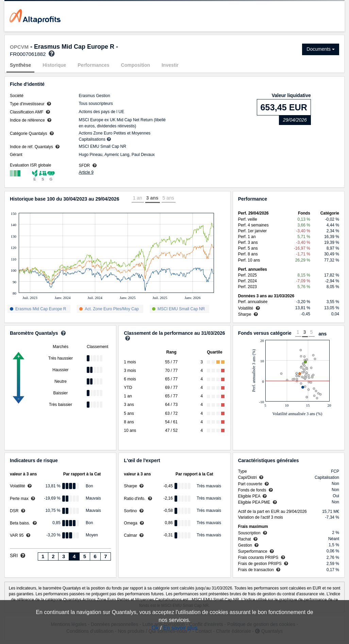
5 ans (168, 198)
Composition (136, 65)
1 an (137, 198)
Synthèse (20, 65)
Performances (93, 65)
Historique (54, 65)
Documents (321, 49)
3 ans (152, 198)
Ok (155, 628)
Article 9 (86, 172)
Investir (170, 65)
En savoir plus (180, 628)
